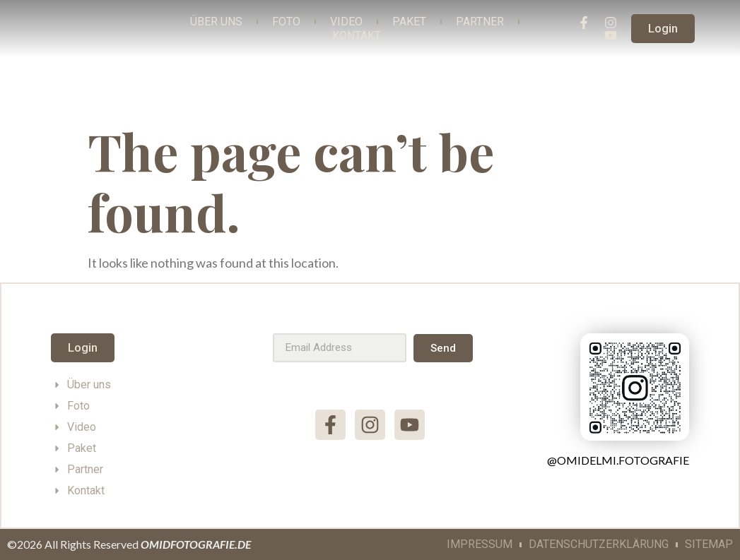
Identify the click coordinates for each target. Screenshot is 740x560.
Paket (409, 22)
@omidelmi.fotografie (618, 460)
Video (346, 22)
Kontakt (357, 36)
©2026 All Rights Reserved (129, 544)
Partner (480, 22)
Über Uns (216, 22)
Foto (286, 22)
